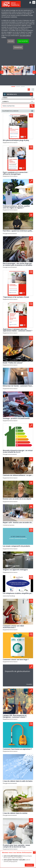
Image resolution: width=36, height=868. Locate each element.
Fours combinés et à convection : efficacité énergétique (16, 173)
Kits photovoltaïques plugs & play (16, 140)
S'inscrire (29, 865)
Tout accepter (23, 41)
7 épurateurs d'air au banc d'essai (16, 297)
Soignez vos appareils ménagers (15, 570)
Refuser (11, 41)
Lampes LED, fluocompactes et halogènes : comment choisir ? (15, 716)
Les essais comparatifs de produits (16, 546)
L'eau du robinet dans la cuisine (15, 813)
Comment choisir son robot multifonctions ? (13, 627)
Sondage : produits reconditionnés (16, 418)
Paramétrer (18, 47)
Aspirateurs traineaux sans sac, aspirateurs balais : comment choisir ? (18, 330)
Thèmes (5, 98)
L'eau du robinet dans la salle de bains (18, 781)
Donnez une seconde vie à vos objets (17, 499)
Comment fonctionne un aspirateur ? (17, 749)
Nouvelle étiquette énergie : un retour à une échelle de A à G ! (18, 451)
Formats (5, 101)
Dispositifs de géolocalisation (17, 671)
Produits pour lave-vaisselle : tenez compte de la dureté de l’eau (16, 846)
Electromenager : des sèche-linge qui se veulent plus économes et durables (18, 264)
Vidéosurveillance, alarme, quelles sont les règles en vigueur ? (16, 207)
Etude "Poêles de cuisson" (13, 363)
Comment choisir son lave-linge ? (16, 660)
